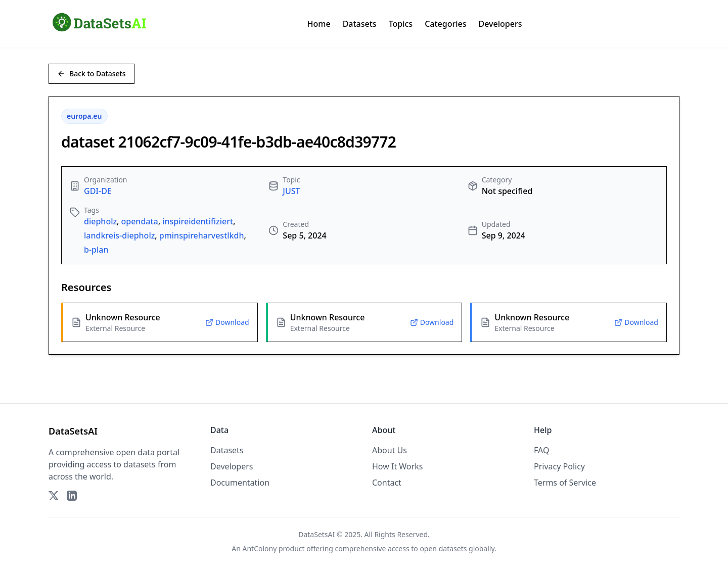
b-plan (96, 250)
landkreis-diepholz (119, 235)
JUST (291, 191)
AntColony (260, 548)
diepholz (100, 221)
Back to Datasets (92, 74)
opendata (139, 221)
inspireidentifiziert (198, 221)
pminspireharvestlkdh (202, 235)
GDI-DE (98, 191)
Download (227, 322)
